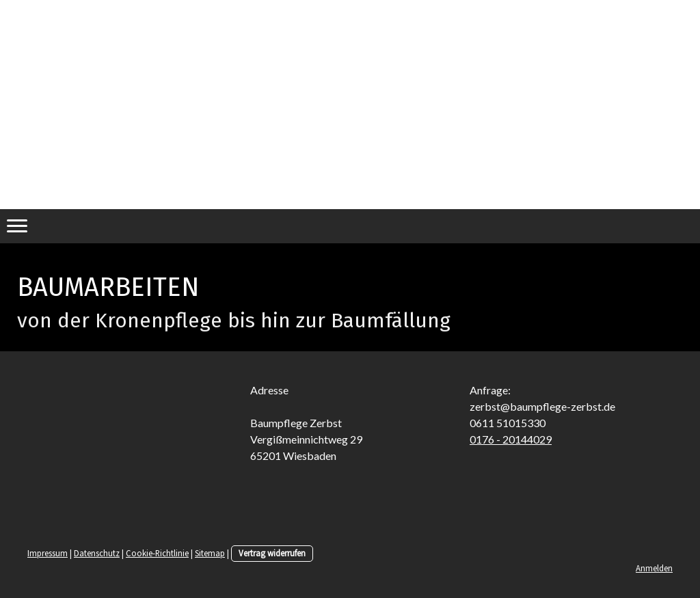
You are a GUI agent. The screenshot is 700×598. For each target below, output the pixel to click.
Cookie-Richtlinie (157, 553)
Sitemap (210, 553)
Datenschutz (97, 553)
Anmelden (654, 568)
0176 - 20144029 (511, 439)
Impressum (48, 553)
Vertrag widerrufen (272, 553)
